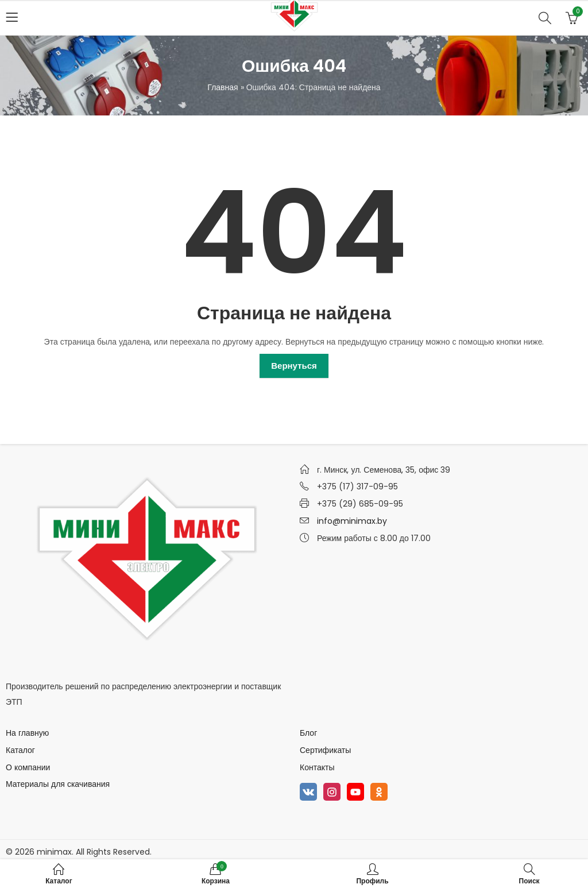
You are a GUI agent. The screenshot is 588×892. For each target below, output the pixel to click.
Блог (308, 733)
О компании (28, 767)
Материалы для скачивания (58, 784)
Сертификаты (325, 750)
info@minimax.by (352, 521)
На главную (27, 733)
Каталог (20, 750)
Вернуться (294, 366)
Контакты (317, 767)
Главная (223, 87)
